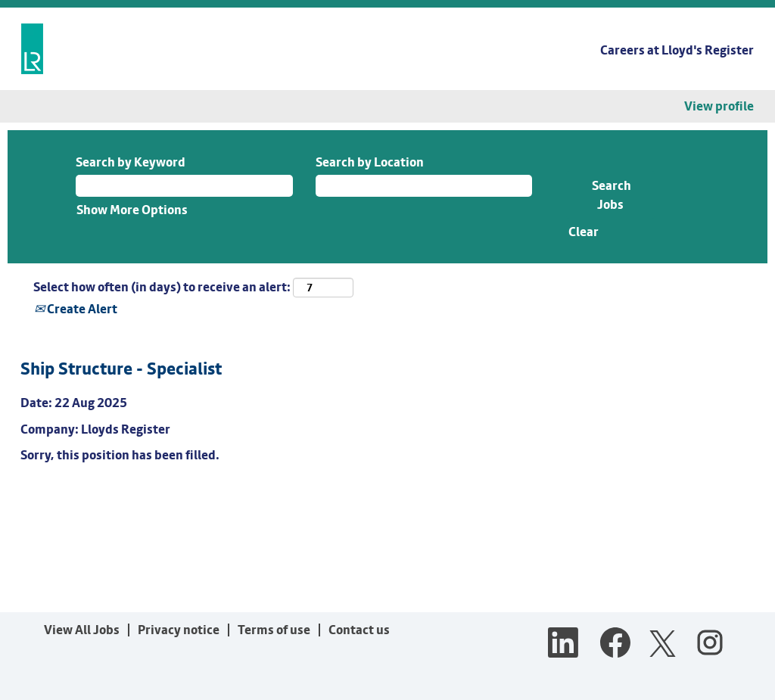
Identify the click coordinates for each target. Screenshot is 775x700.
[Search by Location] (424, 185)
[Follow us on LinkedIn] (563, 644)
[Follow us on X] (663, 645)
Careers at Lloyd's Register (677, 50)
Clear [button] (584, 232)
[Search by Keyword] (184, 185)
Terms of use (274, 630)
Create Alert (76, 309)
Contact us (359, 630)
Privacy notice (179, 630)
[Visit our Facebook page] (615, 644)
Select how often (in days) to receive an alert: (162, 287)
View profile (719, 106)
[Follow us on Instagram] (710, 644)
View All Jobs (82, 630)
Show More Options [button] (132, 210)
